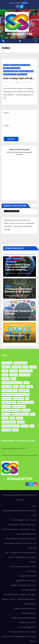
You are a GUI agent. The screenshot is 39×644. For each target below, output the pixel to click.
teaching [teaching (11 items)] (25, 426)
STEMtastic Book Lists (29, 613)
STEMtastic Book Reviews (27, 623)
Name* (16, 116)
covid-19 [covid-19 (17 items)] (33, 367)
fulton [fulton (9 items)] (27, 383)
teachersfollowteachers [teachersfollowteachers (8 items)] (11, 426)
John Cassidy (24, 295)
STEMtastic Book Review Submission (24, 618)
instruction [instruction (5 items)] (6, 406)
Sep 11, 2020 (11, 317)
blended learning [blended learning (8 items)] (21, 363)
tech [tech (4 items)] (32, 426)
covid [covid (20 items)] (25, 367)
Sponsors (13, 599)
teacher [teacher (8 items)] (20, 418)
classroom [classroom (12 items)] (6, 367)
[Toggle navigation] (20, 41)
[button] (36, 41)
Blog (18, 534)
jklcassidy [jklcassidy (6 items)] (26, 410)
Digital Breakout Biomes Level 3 (25, 557)
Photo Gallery (31, 595)
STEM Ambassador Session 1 (27, 599)
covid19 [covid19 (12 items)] (5, 371)
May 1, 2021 (11, 295)
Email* (16, 129)
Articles (6, 65)
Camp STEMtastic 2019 (28, 534)
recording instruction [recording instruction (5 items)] (20, 414)
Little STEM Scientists (29, 590)
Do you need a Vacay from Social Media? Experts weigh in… (18, 267)
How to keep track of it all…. (19, 78)
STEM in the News (18, 259)
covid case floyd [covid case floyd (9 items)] (26, 371)
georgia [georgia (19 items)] (29, 387)
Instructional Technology (12, 68)
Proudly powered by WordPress (13, 495)
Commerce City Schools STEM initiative (23, 553)
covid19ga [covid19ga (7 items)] (14, 371)
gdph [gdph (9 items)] (22, 387)
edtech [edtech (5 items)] (5, 375)
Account (33, 520)
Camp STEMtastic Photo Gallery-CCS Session (21, 539)
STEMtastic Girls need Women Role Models (18, 290)
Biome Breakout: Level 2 (10, 529)
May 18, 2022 (12, 273)
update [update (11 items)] (15, 430)
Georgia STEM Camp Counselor (26, 581)
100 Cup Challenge (17, 520)
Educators (33, 562)
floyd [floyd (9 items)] (14, 379)
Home (34, 506)
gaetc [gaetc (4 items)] (16, 387)
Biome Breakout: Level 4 (28, 529)
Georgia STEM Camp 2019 (28, 576)
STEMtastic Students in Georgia (19, 312)
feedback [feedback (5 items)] (6, 379)
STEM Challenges (30, 604)
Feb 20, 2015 (10, 82)
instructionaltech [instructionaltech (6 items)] (19, 406)
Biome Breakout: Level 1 (28, 525)
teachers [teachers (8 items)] (21, 422)
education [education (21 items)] (13, 375)
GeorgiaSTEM (24, 273)
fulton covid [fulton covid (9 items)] (7, 387)
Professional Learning (26, 71)
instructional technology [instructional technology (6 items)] (11, 410)
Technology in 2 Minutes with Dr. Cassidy (22, 632)
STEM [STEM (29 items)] (12, 418)
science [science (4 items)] (5, 418)
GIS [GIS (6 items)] (27, 398)
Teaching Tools (22, 74)
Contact (11, 557)
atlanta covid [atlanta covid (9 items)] (7, 363)
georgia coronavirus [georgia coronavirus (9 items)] (9, 391)
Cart (7, 553)
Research (5, 599)
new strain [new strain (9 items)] (6, 414)
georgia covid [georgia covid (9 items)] (24, 391)
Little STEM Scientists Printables (15, 595)
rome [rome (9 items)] (32, 414)
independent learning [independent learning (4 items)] (25, 402)
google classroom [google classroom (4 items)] (9, 402)
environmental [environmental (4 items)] (25, 375)
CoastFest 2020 (15, 335)
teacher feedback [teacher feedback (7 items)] (9, 422)
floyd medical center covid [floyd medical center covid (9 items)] (12, 383)
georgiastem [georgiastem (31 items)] (7, 398)
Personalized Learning (11, 71)
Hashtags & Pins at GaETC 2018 (21, 585)
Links (34, 585)
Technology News (11, 262)
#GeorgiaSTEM (20, 34)
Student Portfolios (10, 74)
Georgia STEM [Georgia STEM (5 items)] (19, 398)
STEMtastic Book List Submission (25, 609)
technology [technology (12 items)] (6, 430)
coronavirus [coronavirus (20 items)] (17, 367)
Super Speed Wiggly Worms (27, 627)
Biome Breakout (13, 525)
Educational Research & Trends (20, 65)
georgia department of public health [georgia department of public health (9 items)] (15, 395)
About (27, 520)
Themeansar (19, 500)
